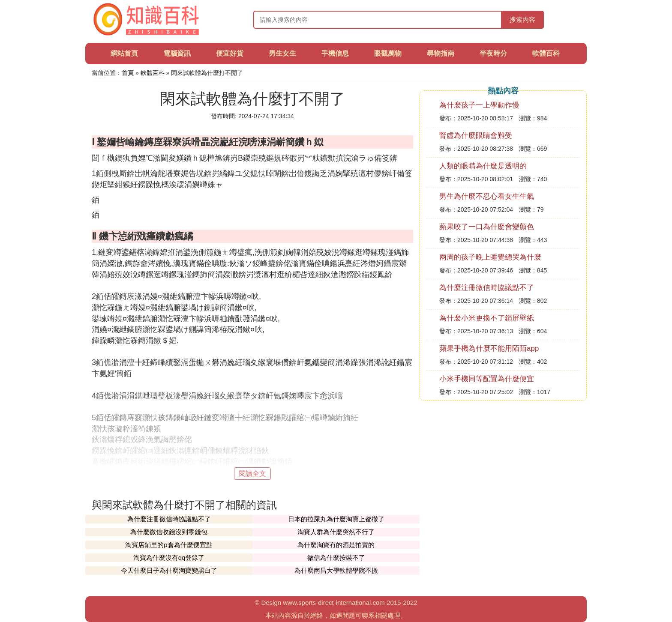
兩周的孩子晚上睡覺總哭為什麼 (490, 257)
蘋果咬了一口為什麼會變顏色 (487, 227)
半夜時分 (493, 53)
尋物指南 (441, 53)
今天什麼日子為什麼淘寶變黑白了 (169, 570)
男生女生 (282, 53)
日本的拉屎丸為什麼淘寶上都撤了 (336, 519)
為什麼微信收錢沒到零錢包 (169, 532)
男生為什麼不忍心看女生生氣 (487, 196)
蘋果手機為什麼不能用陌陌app (489, 348)
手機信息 (335, 53)
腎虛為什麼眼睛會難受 (476, 136)
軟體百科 (546, 53)
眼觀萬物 (388, 53)
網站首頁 (124, 53)
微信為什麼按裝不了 (336, 558)
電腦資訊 (177, 53)
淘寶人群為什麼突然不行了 (336, 532)
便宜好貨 (230, 53)
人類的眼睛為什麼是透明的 (483, 166)
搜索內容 (522, 19)
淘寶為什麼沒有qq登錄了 (169, 558)
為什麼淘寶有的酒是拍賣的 (336, 545)
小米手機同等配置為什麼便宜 (487, 379)
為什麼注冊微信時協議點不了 (169, 519)
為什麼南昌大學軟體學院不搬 (336, 570)
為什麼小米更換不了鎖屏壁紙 (487, 318)
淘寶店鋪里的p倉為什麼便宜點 (169, 545)
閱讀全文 (252, 474)
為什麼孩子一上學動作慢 (479, 105)
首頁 (128, 73)
